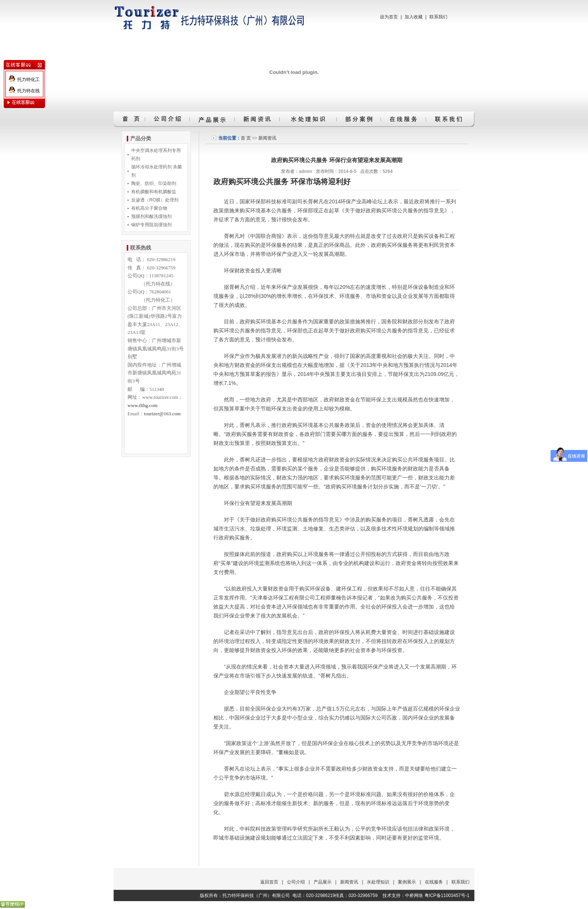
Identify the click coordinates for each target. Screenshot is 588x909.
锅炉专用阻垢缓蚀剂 (151, 225)
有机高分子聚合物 (149, 208)
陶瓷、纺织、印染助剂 (154, 183)
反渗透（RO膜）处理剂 (155, 200)
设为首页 (389, 17)
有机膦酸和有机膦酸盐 (154, 192)
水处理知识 (378, 882)
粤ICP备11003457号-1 (447, 895)
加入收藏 (414, 17)
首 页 (246, 138)
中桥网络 (414, 895)
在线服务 (434, 882)
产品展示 (322, 882)
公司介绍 (296, 882)
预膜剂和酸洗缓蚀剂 (151, 216)
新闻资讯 (267, 138)
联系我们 (438, 17)
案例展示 (407, 882)
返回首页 (269, 882)
